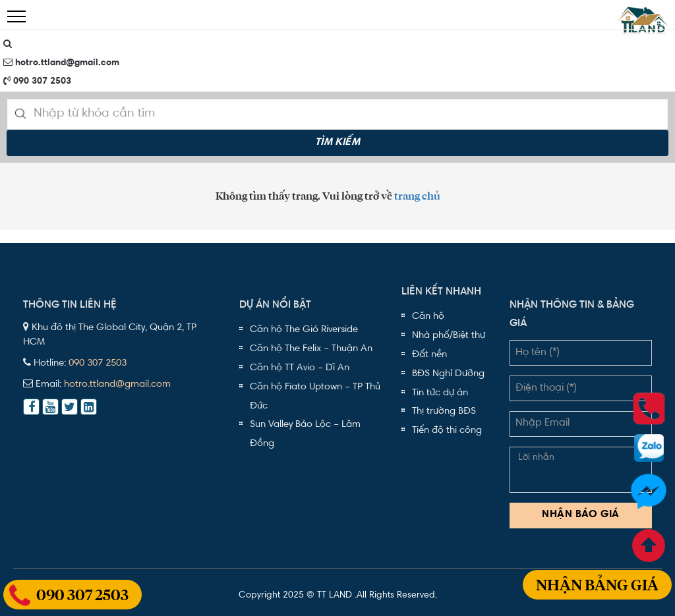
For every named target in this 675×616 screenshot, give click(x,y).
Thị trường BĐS (444, 411)
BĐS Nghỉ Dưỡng (448, 374)
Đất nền (429, 355)
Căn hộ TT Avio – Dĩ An (300, 368)
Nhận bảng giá (597, 587)
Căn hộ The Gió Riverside (304, 330)
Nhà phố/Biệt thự (449, 336)
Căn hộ (428, 317)
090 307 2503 (37, 81)
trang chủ (417, 196)
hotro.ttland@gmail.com (61, 63)
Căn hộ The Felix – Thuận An (311, 349)
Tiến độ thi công (447, 431)
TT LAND (335, 596)
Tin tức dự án (440, 393)
